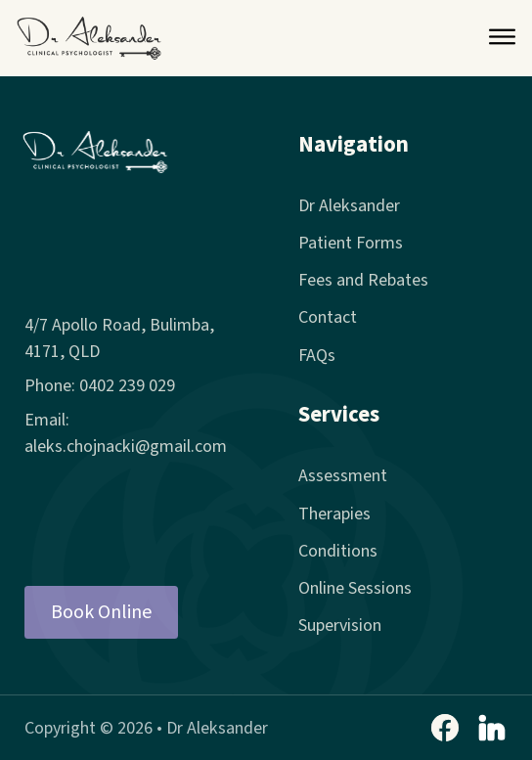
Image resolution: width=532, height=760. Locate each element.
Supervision (340, 626)
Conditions (338, 551)
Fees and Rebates (363, 280)
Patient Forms (351, 243)
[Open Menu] (502, 38)
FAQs (317, 356)
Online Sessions (355, 588)
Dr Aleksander (349, 206)
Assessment (343, 476)
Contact (328, 317)
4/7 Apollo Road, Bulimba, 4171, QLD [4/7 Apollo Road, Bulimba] (119, 338)
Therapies (334, 514)
